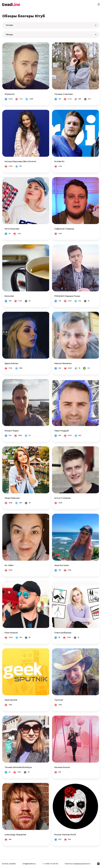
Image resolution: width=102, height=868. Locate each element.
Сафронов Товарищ (65, 229)
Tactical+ (60, 700)
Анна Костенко (62, 565)
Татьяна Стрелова (64, 94)
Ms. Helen (9, 565)
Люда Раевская (12, 498)
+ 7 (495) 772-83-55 (50, 864)
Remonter (9, 296)
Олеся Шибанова (64, 633)
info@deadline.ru (29, 864)
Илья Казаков (11, 633)
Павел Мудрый (62, 431)
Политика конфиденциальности (78, 864)
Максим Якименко (64, 363)
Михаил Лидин (12, 431)
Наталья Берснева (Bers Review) (20, 161)
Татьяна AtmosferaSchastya (18, 767)
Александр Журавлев (15, 835)
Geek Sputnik (11, 700)
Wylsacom (10, 94)
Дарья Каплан (11, 363)
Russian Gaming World (66, 835)
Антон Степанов (63, 498)
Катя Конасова (12, 229)
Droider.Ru (60, 161)
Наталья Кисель (63, 767)
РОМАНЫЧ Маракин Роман (68, 296)
